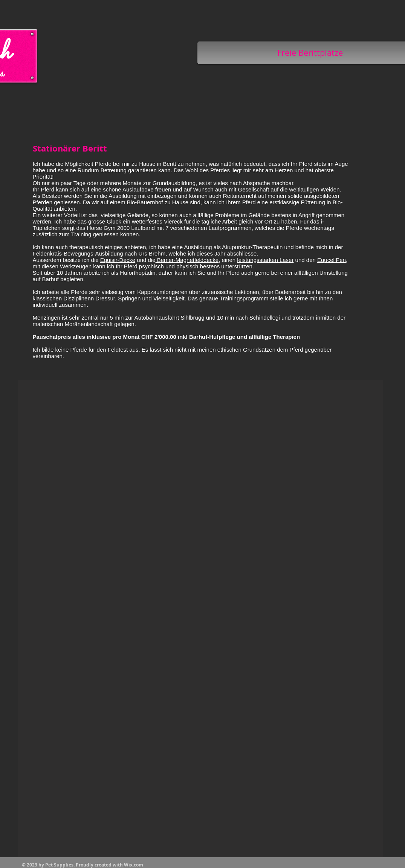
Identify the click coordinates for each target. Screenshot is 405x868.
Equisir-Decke (118, 260)
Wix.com (134, 865)
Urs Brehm (152, 253)
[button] (200, 618)
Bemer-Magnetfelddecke (187, 260)
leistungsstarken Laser (265, 260)
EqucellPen (332, 260)
